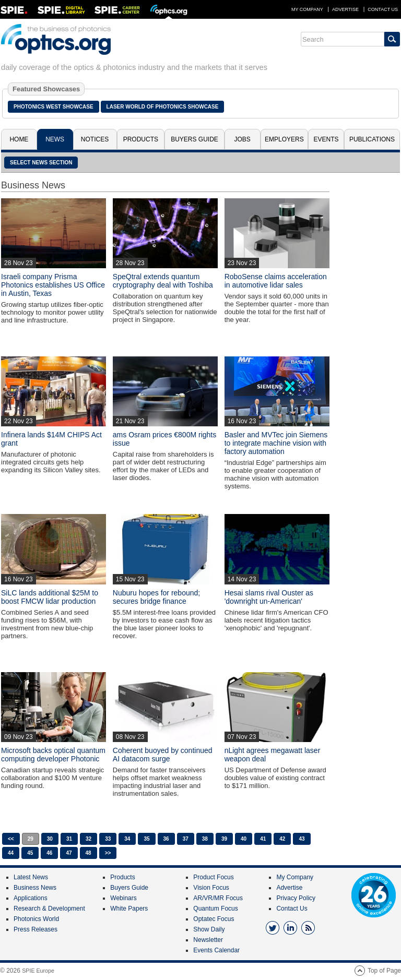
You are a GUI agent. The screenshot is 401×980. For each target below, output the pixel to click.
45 (30, 853)
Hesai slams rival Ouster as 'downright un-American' (269, 597)
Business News (35, 888)
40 (244, 839)
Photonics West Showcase (54, 107)
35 (146, 839)
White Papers (129, 909)
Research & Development (49, 909)
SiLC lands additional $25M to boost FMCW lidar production (50, 597)
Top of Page (384, 971)
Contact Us (383, 9)
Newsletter (208, 940)
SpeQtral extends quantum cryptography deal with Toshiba (163, 281)
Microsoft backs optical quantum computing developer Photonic (53, 755)
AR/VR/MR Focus (218, 898)
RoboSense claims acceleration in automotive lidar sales (276, 281)
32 (89, 839)
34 (127, 839)
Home (19, 139)
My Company (307, 9)
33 (108, 839)
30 (50, 839)
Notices (95, 139)
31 (69, 839)
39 (224, 839)
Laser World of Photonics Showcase (163, 107)
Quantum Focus (215, 909)
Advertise (345, 9)
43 (302, 839)
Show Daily (209, 929)
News (55, 139)
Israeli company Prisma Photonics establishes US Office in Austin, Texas (53, 285)
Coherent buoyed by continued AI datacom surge (163, 755)
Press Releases (36, 929)
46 (49, 853)
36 (166, 839)
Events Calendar (216, 950)
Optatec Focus (214, 919)
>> (108, 853)
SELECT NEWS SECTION (41, 163)
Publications (372, 139)
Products (141, 139)
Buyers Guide (194, 139)
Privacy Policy (296, 898)
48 (89, 853)
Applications (31, 898)
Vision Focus (211, 888)
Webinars (123, 898)
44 (11, 853)
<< (11, 839)
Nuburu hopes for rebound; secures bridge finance (156, 597)
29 (31, 839)
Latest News (31, 877)
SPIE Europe (38, 971)
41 (263, 839)
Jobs (243, 139)
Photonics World (36, 919)
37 (186, 839)
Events (326, 139)
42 (282, 839)
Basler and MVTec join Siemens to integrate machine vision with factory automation (276, 443)
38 (205, 839)
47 (69, 853)
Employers (284, 139)
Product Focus (213, 877)
